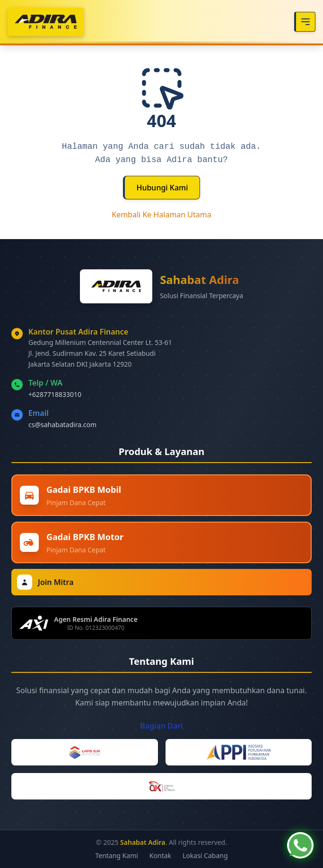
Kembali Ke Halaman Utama (161, 215)
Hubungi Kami (162, 188)
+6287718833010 (55, 394)
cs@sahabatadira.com (62, 425)
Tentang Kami (116, 855)
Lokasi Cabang (205, 855)
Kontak (160, 855)
